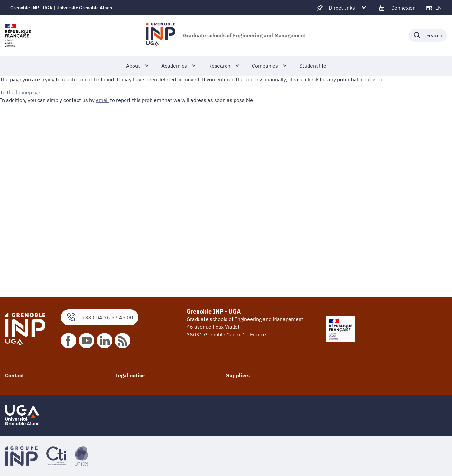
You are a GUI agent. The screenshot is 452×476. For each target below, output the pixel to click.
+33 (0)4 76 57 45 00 (100, 317)
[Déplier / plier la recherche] (428, 35)
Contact (14, 375)
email (102, 100)
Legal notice (130, 375)
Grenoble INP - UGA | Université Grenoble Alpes (61, 8)
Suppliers (238, 375)
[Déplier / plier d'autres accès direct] (342, 8)
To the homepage (20, 92)
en (438, 8)
